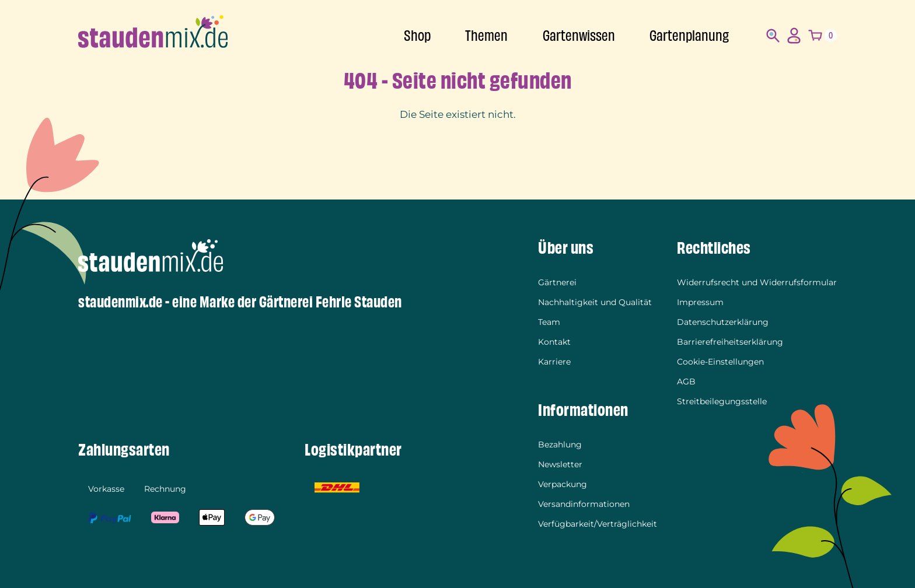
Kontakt (554, 342)
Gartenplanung (689, 36)
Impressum (700, 302)
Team (549, 322)
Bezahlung (560, 444)
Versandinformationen (584, 504)
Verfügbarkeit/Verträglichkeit (598, 524)
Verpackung (563, 484)
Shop (417, 36)
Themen (486, 36)
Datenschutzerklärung (723, 322)
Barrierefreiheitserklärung (730, 342)
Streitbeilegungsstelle (722, 401)
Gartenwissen (579, 36)
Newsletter (560, 464)
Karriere (554, 362)
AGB (686, 381)
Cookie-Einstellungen (720, 362)
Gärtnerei (557, 282)
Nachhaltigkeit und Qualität (595, 302)
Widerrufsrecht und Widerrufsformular (757, 282)
